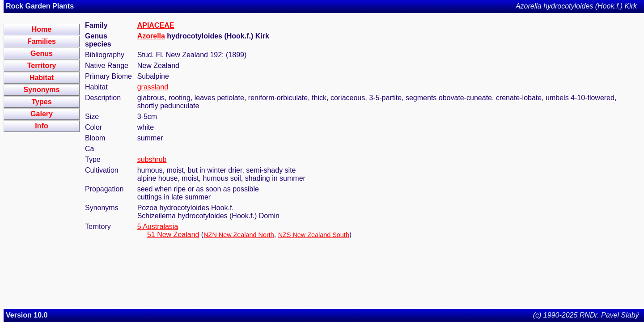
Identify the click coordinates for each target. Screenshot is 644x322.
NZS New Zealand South (314, 235)
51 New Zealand (173, 235)
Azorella (151, 36)
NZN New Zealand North (239, 235)
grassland (153, 87)
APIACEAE (156, 25)
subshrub (152, 159)
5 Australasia (158, 227)
